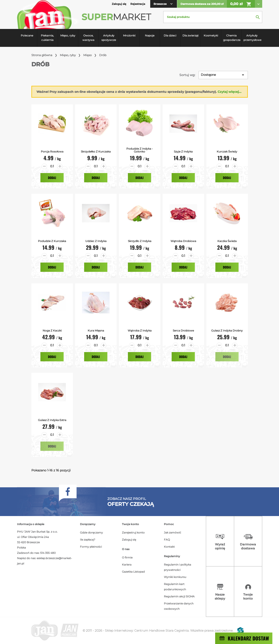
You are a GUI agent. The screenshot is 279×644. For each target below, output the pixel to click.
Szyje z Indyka (183, 151)
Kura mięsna (96, 331)
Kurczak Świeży (227, 151)
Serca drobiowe (183, 331)
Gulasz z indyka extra (52, 420)
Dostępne (223, 75)
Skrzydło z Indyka (140, 241)
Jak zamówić (173, 533)
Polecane (27, 35)
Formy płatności (91, 547)
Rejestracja (138, 4)
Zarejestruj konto (133, 533)
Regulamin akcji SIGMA (179, 596)
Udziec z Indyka (96, 241)
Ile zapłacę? (88, 540)
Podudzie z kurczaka (52, 241)
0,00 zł (241, 4)
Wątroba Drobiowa (183, 241)
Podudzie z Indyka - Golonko (140, 150)
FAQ (167, 540)
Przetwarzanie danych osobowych (179, 606)
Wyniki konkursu (175, 577)
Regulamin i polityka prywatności (177, 567)
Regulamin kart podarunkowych (175, 587)
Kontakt (169, 547)
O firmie (127, 557)
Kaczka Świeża (227, 241)
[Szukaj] (213, 17)
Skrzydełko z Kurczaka (96, 151)
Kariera (127, 565)
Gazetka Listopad (133, 572)
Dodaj (52, 178)
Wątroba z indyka (140, 331)
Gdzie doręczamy (91, 533)
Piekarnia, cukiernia (47, 38)
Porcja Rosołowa (52, 151)
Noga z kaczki (52, 331)
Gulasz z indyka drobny (227, 331)
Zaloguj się (129, 540)
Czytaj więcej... (230, 92)
